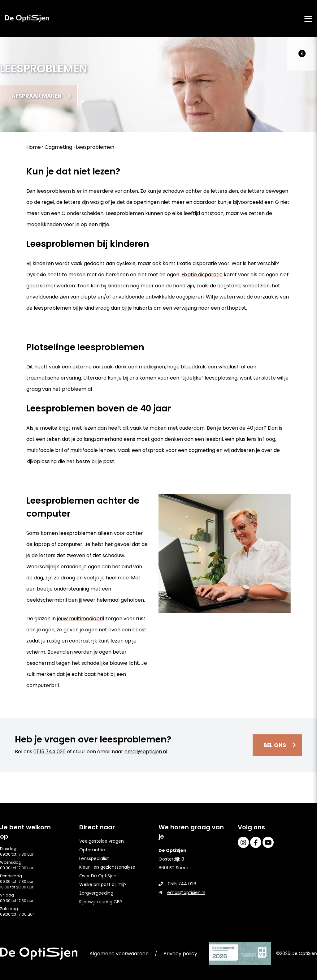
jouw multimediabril (80, 619)
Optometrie (92, 850)
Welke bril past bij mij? (103, 884)
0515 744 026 (50, 752)
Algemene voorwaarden (119, 954)
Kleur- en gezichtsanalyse (107, 867)
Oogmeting (58, 148)
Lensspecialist (94, 858)
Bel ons (274, 746)
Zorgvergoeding (96, 893)
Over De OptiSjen (98, 876)
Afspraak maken (39, 96)
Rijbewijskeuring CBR (101, 902)
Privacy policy (180, 954)
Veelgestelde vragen (102, 841)
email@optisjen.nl (146, 752)
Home (34, 148)
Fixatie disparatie (202, 275)
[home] (27, 19)
